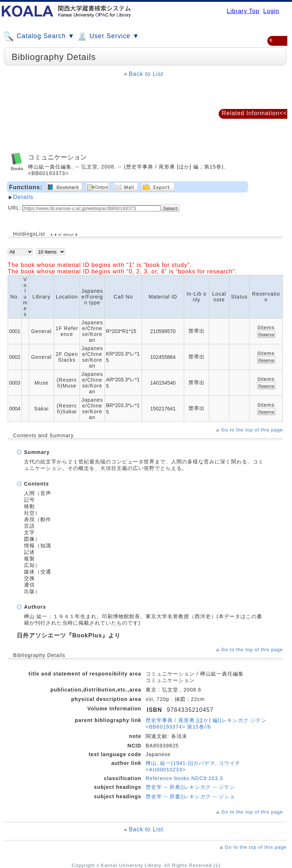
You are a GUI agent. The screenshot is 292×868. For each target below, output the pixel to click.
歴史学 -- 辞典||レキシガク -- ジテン (190, 787)
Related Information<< (254, 113)
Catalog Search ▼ (39, 36)
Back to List (146, 74)
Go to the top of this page (252, 430)
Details (23, 197)
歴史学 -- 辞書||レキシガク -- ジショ (190, 796)
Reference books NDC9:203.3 (184, 778)
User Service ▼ (108, 36)
